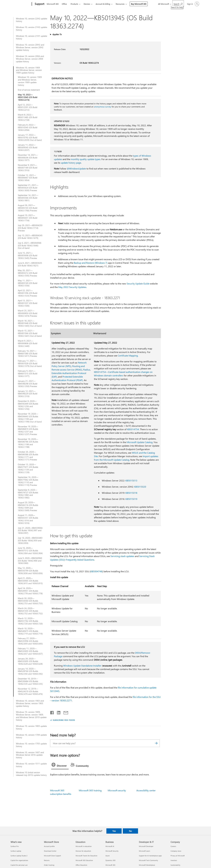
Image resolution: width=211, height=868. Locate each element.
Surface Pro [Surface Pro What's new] (15, 846)
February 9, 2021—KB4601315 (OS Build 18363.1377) (28, 374)
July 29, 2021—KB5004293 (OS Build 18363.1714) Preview (30, 228)
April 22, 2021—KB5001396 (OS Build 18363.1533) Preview (28, 293)
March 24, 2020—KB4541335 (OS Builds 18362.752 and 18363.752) (30, 611)
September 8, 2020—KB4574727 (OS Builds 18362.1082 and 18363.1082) (28, 494)
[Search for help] (178, 4)
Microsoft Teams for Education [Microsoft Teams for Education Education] (86, 856)
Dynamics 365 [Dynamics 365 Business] (110, 860)
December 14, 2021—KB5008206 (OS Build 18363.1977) (28, 158)
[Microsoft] (21, 4)
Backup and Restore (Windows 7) (91, 263)
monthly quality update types (86, 159)
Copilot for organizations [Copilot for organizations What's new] (19, 860)
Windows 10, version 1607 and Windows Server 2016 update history (30, 755)
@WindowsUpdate (76, 168)
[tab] (60, 765)
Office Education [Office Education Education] (81, 865)
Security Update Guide (138, 284)
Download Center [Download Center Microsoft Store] (50, 851)
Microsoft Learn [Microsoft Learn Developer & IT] (144, 851)
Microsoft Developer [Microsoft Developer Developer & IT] (146, 846)
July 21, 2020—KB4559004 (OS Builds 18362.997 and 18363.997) (30, 531)
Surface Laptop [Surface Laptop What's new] (16, 851)
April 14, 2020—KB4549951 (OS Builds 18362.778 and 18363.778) (30, 591)
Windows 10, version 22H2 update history (32, 20)
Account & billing (103, 4)
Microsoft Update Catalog (140, 442)
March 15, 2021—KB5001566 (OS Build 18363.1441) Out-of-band (30, 333)
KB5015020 (140, 487)
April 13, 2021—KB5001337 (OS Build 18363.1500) (28, 303)
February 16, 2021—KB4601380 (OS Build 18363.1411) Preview (28, 354)
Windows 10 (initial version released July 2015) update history (31, 774)
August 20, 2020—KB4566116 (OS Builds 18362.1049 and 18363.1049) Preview (28, 506)
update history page (71, 163)
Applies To (57, 34)
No (130, 831)
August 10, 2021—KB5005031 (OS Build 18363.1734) (28, 218)
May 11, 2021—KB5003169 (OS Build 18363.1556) (28, 283)
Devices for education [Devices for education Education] (83, 851)
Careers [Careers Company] (173, 846)
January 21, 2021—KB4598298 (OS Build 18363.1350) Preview (28, 384)
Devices (87, 4)
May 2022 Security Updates (72, 287)
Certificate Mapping (128, 355)
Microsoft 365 (53, 4)
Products (74, 4)
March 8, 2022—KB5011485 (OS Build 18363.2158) (28, 117)
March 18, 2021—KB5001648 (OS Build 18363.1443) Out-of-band (30, 323)
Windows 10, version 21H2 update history (32, 29)
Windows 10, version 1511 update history (31, 765)
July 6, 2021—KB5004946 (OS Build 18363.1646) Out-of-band (30, 246)
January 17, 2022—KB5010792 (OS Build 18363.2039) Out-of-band (30, 138)
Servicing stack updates (122, 556)
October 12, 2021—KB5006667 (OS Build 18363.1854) (28, 178)
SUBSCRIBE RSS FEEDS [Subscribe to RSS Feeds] (64, 720)
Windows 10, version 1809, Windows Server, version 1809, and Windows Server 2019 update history (31, 716)
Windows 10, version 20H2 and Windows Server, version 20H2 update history (30, 47)
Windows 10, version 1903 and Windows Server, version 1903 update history (30, 703)
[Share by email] (64, 712)
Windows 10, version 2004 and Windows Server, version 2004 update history (30, 59)
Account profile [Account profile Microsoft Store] (49, 846)
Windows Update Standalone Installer (82, 666)
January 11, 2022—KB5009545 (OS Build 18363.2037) (28, 147)
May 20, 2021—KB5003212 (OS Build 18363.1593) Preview (28, 273)
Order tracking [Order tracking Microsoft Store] (49, 865)
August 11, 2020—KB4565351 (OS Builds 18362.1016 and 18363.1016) (28, 519)
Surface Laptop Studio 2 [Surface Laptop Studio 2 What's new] (19, 856)
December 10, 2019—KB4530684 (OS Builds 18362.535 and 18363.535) (30, 681)
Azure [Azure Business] (108, 856)
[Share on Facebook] (52, 712)
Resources (120, 4)
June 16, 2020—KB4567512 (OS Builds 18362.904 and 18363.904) (30, 551)
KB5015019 (131, 499)
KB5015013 (131, 480)
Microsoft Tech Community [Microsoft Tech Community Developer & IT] (148, 860)
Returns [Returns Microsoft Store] (47, 860)
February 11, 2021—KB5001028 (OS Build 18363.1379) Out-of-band (30, 363)
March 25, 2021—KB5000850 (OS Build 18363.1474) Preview (28, 313)
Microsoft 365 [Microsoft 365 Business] (110, 865)
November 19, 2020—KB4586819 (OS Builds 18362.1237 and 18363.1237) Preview (28, 430)
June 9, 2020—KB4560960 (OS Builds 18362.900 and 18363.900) (30, 561)
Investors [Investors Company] (174, 860)
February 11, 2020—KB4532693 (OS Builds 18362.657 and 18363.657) (30, 651)
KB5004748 (96, 571)
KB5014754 (133, 429)
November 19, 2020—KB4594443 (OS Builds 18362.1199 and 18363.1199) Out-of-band (30, 418)
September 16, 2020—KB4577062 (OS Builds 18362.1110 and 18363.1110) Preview (28, 481)
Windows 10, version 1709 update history (31, 736)
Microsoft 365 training (90, 790)
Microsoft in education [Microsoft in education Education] (84, 846)
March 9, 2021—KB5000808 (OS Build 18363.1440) (28, 343)
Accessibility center (146, 790)
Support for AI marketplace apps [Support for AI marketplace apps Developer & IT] (150, 856)
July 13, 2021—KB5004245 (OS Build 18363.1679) (30, 237)
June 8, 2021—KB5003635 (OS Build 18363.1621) (30, 264)
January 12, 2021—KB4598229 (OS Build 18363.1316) (28, 394)
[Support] (39, 4)
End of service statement (29, 90)
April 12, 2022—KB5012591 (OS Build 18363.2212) (28, 107)
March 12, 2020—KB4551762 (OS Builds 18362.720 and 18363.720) (30, 621)
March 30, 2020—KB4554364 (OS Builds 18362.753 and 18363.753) (30, 601)
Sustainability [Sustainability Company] (175, 865)
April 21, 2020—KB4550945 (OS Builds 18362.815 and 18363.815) (30, 581)
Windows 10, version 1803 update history (31, 727)
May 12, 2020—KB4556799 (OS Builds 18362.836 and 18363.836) (30, 571)
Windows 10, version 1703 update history (31, 745)
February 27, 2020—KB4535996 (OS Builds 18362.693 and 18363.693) (30, 641)
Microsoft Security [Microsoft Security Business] (112, 851)
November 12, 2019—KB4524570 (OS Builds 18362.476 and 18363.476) (30, 691)
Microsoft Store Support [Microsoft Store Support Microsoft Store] (52, 856)
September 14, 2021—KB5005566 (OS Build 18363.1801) (28, 198)
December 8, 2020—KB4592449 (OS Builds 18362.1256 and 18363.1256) (28, 405)
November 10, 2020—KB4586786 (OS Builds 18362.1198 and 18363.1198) (28, 443)
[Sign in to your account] (193, 4)
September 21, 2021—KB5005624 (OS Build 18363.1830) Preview (28, 188)
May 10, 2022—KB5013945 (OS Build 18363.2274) (28, 97)
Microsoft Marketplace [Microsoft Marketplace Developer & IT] (147, 865)
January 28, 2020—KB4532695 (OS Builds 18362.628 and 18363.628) (30, 661)
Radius (87, 370)
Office (64, 4)
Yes (114, 831)
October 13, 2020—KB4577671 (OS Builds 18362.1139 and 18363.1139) (28, 468)
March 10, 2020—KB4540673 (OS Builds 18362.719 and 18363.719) (30, 631)
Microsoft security (117, 790)
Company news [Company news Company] (176, 851)
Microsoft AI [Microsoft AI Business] (110, 846)
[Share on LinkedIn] (58, 712)
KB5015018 (131, 493)
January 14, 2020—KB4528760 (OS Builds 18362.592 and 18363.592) (30, 671)
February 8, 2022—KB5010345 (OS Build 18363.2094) (28, 127)
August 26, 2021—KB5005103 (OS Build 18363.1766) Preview (28, 208)
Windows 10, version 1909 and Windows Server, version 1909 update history (29, 70)
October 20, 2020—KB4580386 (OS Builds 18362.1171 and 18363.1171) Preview (28, 456)
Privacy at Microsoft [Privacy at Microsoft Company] (178, 856)
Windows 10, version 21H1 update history (32, 37)
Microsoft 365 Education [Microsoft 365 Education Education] (84, 860)
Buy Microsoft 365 (139, 4)
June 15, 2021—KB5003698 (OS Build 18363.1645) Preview (28, 255)
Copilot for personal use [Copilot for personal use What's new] (19, 865)
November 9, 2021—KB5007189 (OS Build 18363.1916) (28, 168)
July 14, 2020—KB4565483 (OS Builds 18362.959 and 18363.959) (30, 541)
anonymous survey (103, 107)
